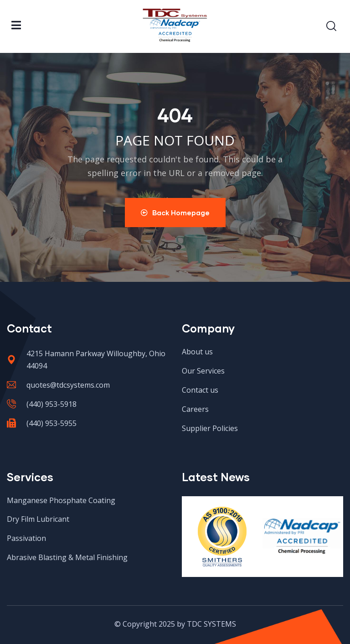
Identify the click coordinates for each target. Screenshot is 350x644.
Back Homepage (175, 213)
